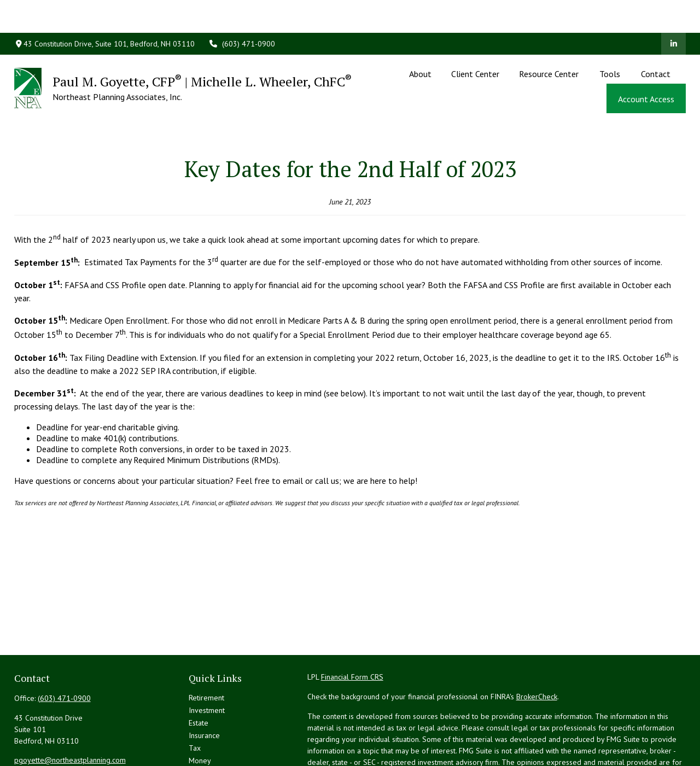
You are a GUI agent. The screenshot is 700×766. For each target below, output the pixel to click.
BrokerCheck (537, 647)
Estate (199, 674)
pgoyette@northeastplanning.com (70, 711)
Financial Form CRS (352, 628)
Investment (207, 661)
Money (200, 711)
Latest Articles (212, 736)
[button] (420, 40)
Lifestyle (203, 724)
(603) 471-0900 (242, 11)
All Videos (205, 749)
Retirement (206, 648)
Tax (195, 699)
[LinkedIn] (673, 11)
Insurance (204, 686)
